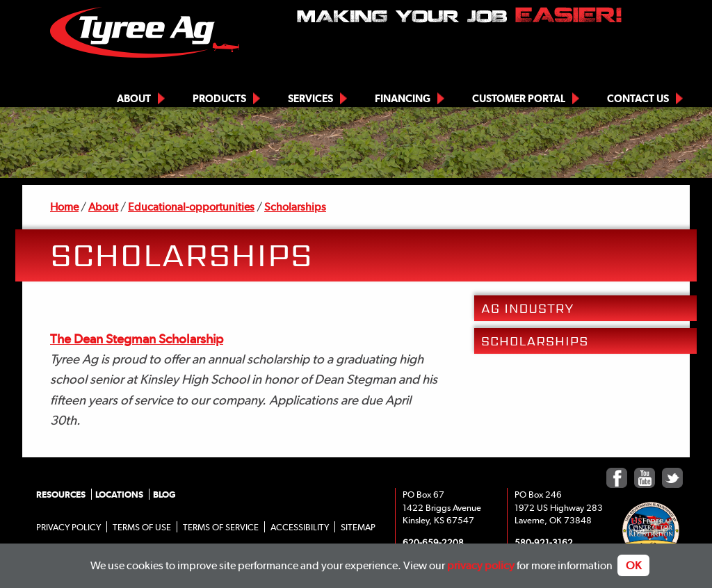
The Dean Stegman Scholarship (137, 339)
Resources (61, 494)
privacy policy (481, 565)
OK (633, 565)
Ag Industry (527, 308)
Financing (403, 98)
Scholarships (295, 207)
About (134, 98)
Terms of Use (142, 527)
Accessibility (300, 527)
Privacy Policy (68, 527)
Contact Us (638, 98)
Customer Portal (519, 98)
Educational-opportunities (191, 207)
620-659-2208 (433, 542)
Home (64, 207)
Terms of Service (221, 527)
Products (219, 98)
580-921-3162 (544, 542)
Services (310, 98)
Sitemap (358, 527)
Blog (164, 494)
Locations (119, 494)
